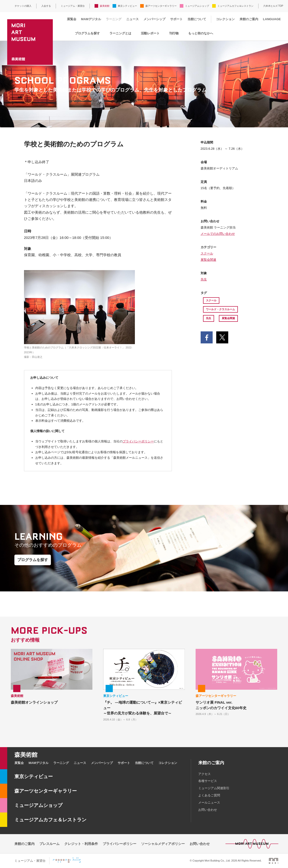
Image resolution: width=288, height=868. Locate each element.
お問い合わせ (208, 810)
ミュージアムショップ (197, 6)
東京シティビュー (127, 6)
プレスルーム (49, 844)
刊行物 (174, 33)
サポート (176, 19)
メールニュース (209, 803)
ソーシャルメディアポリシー (163, 844)
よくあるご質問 (209, 795)
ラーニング (114, 19)
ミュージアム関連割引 (214, 788)
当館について (197, 19)
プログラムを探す (87, 33)
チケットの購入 (23, 6)
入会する (46, 6)
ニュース (132, 19)
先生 (204, 279)
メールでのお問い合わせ (218, 234)
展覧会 (72, 19)
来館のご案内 (249, 19)
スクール (207, 253)
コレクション (225, 19)
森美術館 (105, 6)
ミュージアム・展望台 (73, 6)
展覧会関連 (208, 260)
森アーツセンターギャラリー (161, 6)
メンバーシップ (154, 19)
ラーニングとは (120, 33)
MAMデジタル (91, 19)
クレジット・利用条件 (81, 844)
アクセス (204, 774)
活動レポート (150, 33)
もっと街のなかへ (201, 33)
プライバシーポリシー (138, 441)
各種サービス (208, 781)
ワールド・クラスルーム (220, 309)
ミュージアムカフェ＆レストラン (235, 6)
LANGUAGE (272, 19)
